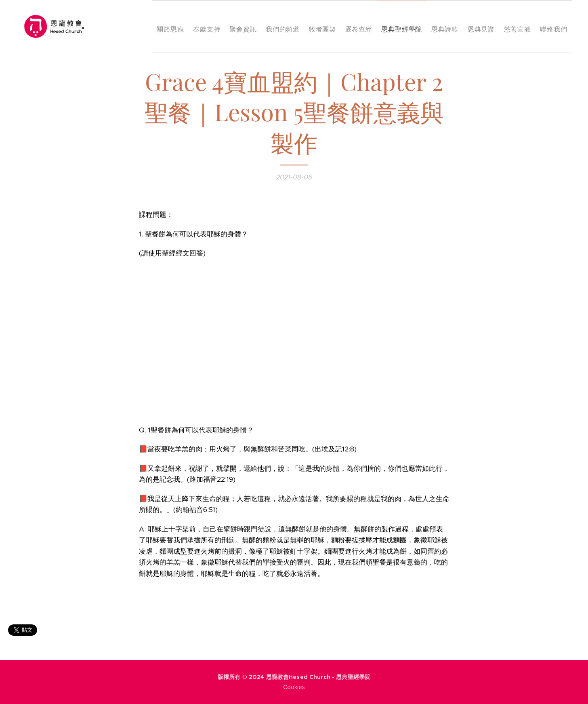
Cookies (294, 687)
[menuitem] (163, 26)
